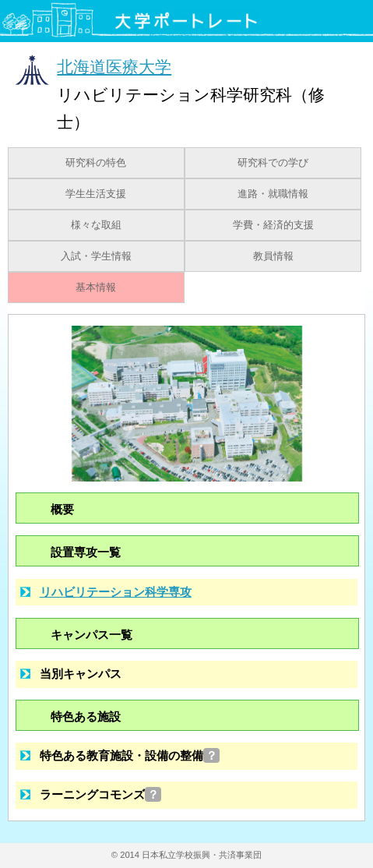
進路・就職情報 (273, 194)
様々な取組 (96, 225)
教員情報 (273, 256)
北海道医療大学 (114, 67)
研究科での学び (273, 163)
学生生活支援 (96, 194)
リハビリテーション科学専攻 (116, 592)
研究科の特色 (96, 163)
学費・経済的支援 (273, 225)
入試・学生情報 (96, 256)
